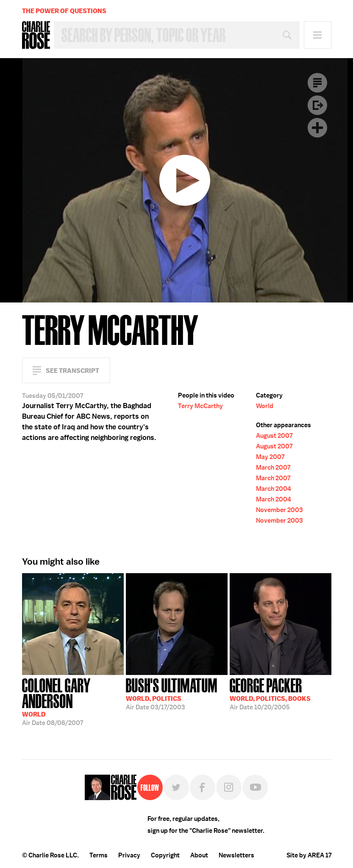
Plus (317, 128)
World (265, 406)
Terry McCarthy (200, 406)
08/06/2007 (73, 701)
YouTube (255, 787)
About (199, 855)
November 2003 (279, 510)
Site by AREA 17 (309, 855)
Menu (318, 35)
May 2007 (270, 457)
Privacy (129, 855)
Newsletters (236, 855)
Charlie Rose (36, 35)
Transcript (317, 83)
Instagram (229, 787)
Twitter (176, 787)
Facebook (203, 787)
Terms (99, 855)
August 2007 (274, 436)
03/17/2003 (172, 693)
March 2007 (273, 468)
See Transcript (72, 371)
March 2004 (274, 489)
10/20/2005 (270, 693)
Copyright (165, 855)
